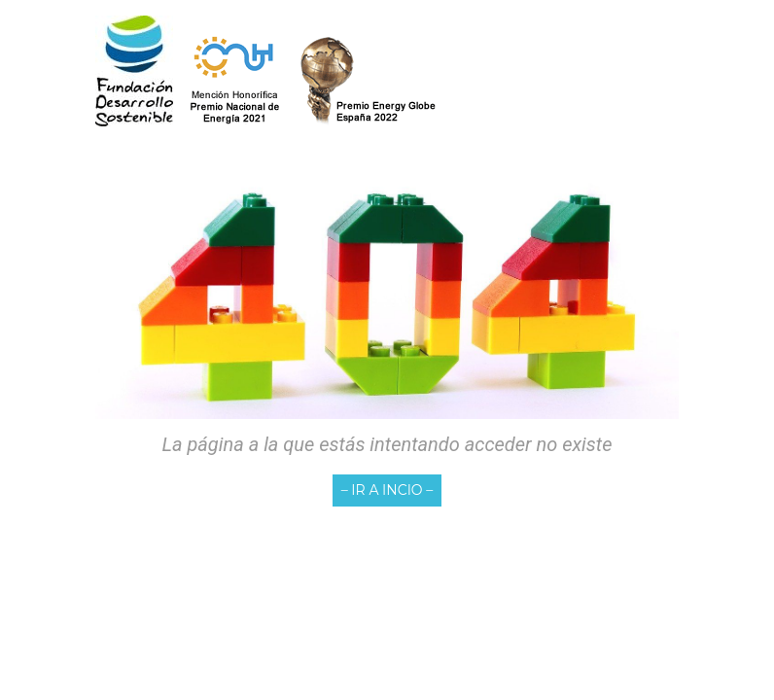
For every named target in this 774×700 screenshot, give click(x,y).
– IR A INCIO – (387, 490)
